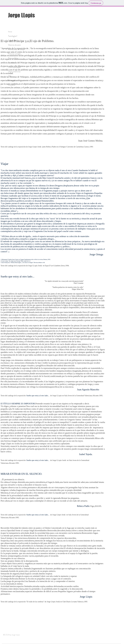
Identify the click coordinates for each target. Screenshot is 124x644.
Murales (11, 63)
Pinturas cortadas (14, 54)
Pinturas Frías (13, 58)
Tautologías (12, 40)
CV (9, 76)
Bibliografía (12, 80)
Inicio (10, 32)
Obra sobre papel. (15, 67)
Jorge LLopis (21, 15)
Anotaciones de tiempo (16, 49)
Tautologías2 (13, 36)
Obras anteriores (14, 72)
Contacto (12, 85)
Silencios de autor (14, 45)
